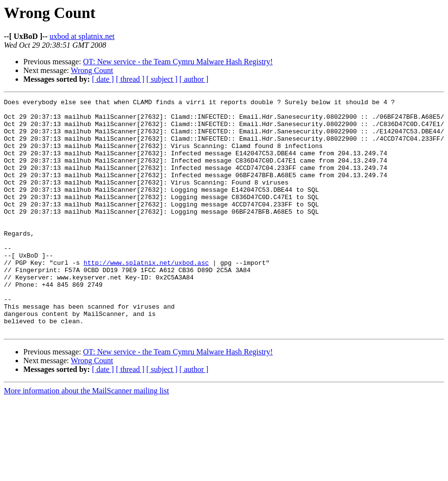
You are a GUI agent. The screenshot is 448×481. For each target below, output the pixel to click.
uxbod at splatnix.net (82, 36)
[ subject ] (162, 79)
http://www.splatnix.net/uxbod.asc (146, 296)
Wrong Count (92, 70)
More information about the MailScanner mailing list (86, 437)
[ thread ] (130, 79)
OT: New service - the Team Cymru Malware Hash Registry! (178, 62)
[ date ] (103, 79)
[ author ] (194, 79)
